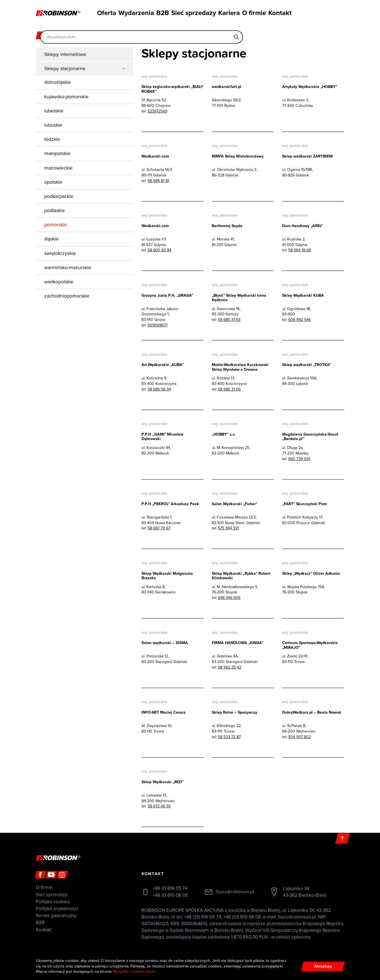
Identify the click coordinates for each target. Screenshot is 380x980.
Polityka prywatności (57, 909)
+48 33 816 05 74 (170, 889)
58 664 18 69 (300, 250)
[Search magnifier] (236, 35)
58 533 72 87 (229, 737)
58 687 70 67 (159, 529)
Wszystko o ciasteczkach (134, 972)
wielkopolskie (59, 282)
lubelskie (54, 111)
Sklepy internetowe (65, 54)
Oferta (102, 12)
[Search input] (139, 35)
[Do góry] (343, 839)
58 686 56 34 (159, 390)
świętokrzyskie (60, 253)
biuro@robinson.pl (235, 892)
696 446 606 (229, 598)
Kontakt (285, 12)
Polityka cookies (53, 902)
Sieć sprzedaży (194, 12)
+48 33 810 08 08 (170, 896)
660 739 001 (299, 459)
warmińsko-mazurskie (68, 267)
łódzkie (52, 139)
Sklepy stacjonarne (65, 68)
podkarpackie (59, 196)
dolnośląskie (58, 82)
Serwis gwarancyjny (56, 916)
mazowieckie (58, 168)
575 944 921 (229, 529)
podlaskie (54, 210)
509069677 (158, 325)
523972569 (157, 111)
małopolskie (57, 153)
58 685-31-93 (229, 320)
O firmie (256, 12)
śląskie (51, 239)
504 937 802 (300, 737)
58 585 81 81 (158, 181)
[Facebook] (40, 875)
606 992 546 (300, 320)
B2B (162, 12)
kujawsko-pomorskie (66, 97)
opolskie (53, 182)
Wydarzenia (133, 12)
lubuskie (53, 125)
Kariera (228, 12)
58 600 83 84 (160, 250)
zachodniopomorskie (67, 296)
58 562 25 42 (230, 668)
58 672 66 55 (159, 807)
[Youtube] (51, 875)
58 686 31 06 (229, 390)
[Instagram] (62, 875)
